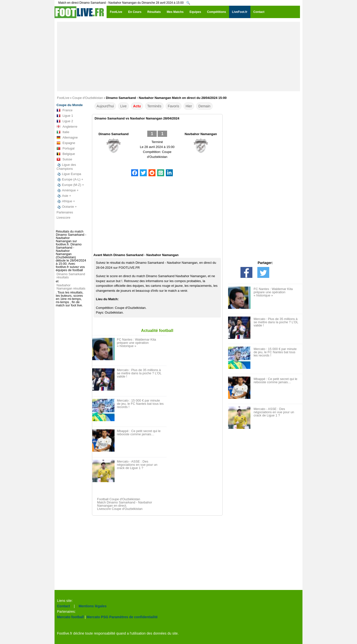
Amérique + (68, 190)
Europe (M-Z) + (70, 185)
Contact (63, 606)
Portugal (65, 148)
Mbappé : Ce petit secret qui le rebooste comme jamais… (139, 433)
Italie (63, 132)
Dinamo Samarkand (113, 134)
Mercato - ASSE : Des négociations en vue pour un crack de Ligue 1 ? (137, 465)
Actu (137, 106)
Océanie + (67, 207)
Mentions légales (93, 606)
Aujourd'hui (105, 106)
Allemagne (67, 138)
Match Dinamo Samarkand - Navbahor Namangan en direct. (125, 504)
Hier (189, 106)
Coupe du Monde (70, 105)
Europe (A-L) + (70, 179)
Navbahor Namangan (201, 134)
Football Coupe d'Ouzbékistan (119, 499)
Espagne (66, 143)
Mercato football (70, 617)
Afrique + (66, 201)
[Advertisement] (178, 57)
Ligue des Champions (66, 167)
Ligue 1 (65, 116)
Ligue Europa (69, 174)
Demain (204, 106)
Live (123, 106)
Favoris (174, 106)
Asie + (64, 196)
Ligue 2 (65, 121)
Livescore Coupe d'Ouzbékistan (120, 509)
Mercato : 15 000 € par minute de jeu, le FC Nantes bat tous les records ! (140, 404)
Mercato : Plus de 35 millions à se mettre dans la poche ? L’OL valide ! (139, 373)
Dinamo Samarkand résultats (71, 276)
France (64, 110)
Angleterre (67, 127)
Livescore (63, 218)
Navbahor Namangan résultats (71, 287)
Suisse (64, 159)
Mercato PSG (98, 617)
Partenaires (65, 212)
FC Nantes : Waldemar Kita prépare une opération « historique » (137, 343)
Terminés (154, 106)
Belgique (66, 154)
